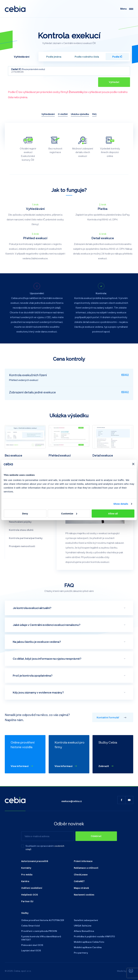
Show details (121, 504)
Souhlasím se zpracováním (40, 846)
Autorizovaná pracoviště (35, 861)
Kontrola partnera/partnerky (26, 538)
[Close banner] (133, 464)
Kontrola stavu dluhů (21, 530)
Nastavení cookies (84, 895)
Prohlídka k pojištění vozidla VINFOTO (94, 936)
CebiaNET (79, 881)
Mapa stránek (81, 888)
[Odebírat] (96, 836)
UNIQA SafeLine (83, 926)
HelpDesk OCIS (30, 895)
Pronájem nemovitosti (22, 546)
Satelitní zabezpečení (86, 920)
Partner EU (27, 901)
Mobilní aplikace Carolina (88, 947)
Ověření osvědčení (32, 888)
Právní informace (83, 861)
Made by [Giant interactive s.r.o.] (125, 971)
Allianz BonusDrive (84, 931)
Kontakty (26, 868)
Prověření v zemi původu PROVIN (39, 931)
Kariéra (25, 881)
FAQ (94, 114)
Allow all (113, 514)
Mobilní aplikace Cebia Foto (89, 942)
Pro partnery (81, 953)
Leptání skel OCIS (31, 950)
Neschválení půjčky (20, 522)
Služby (25, 913)
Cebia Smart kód (30, 926)
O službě (63, 114)
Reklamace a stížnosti (86, 868)
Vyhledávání (48, 114)
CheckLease (81, 874)
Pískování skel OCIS (32, 945)
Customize (69, 514)
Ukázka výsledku (80, 114)
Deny (25, 514)
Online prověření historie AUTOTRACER (43, 920)
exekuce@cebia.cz (72, 801)
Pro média (27, 874)
